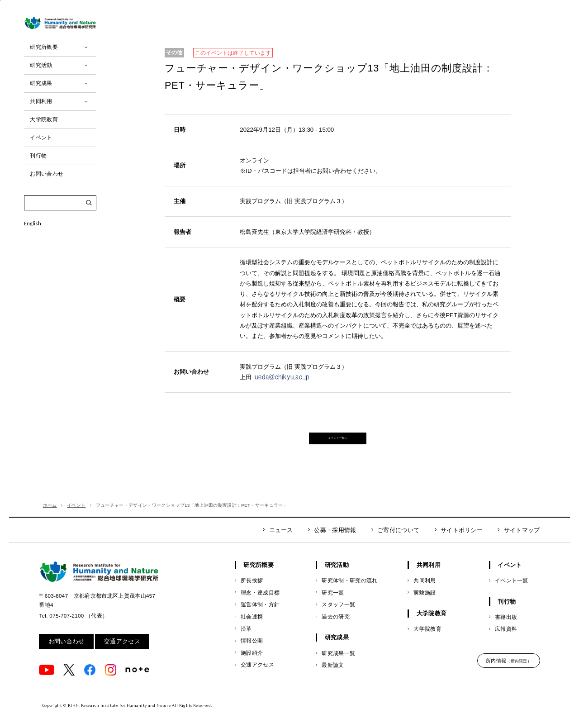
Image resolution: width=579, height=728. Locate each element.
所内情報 (509, 675)
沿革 (246, 642)
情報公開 (252, 654)
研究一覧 (333, 606)
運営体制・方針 (260, 618)
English (33, 252)
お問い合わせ (66, 655)
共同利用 (425, 594)
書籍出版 (506, 630)
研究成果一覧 (338, 667)
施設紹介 (252, 666)
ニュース (281, 544)
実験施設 (425, 606)
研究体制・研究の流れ (349, 594)
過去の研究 (336, 630)
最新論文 (333, 679)
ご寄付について (398, 544)
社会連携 (252, 630)
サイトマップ (522, 544)
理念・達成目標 (260, 606)
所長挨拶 (252, 594)
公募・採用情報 (335, 544)
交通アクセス (122, 655)
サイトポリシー (462, 544)
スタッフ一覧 (338, 618)
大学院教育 (427, 643)
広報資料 (506, 643)
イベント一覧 (512, 594)
